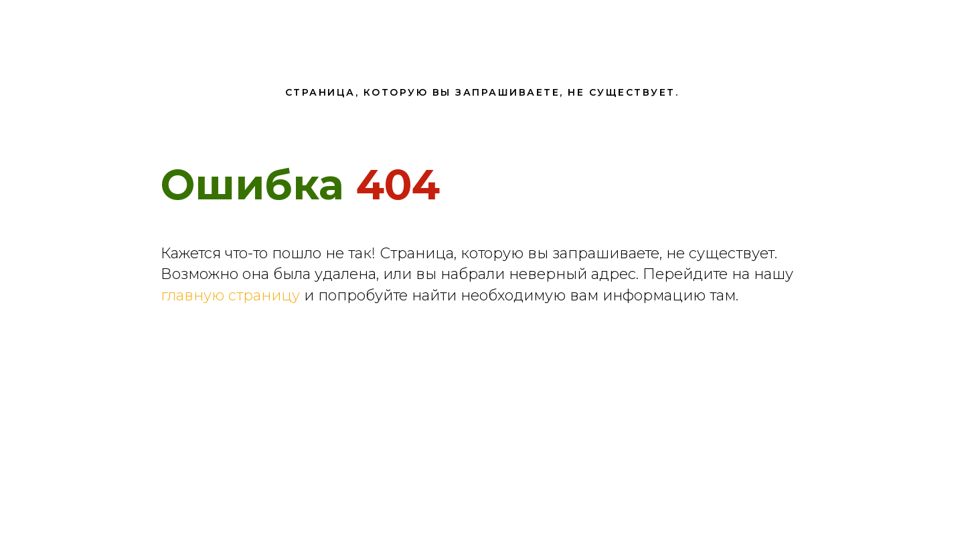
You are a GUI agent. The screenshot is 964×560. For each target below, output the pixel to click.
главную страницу (230, 295)
